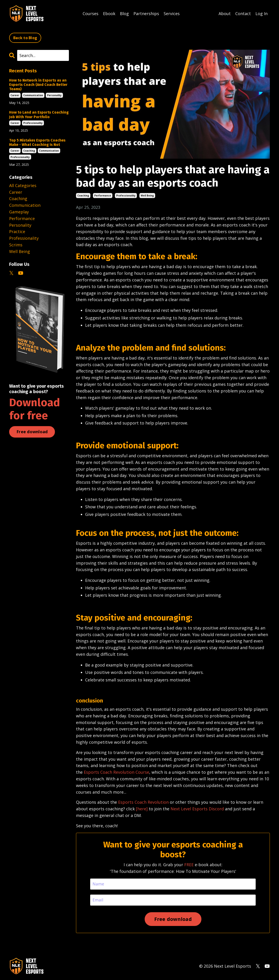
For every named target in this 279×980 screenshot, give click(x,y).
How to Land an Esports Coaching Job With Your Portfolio (39, 114)
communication (33, 95)
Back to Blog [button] (25, 38)
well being (147, 196)
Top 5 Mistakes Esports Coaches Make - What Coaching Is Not (37, 142)
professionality (126, 196)
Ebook (109, 14)
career (15, 95)
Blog (124, 14)
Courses (91, 14)
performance (103, 196)
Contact (243, 14)
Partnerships (146, 14)
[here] (142, 809)
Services (172, 14)
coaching (83, 196)
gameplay (19, 212)
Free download (32, 432)
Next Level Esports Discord (197, 809)
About (225, 14)
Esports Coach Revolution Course (116, 772)
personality (54, 95)
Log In (261, 14)
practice (17, 231)
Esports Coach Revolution (143, 802)
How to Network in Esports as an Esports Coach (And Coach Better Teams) (38, 85)
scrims (16, 245)
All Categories (23, 185)
